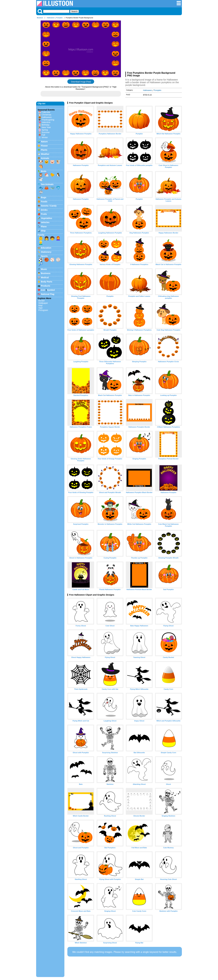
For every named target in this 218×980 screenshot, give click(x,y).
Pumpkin (59, 18)
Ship (43, 231)
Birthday (46, 125)
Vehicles (45, 222)
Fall (43, 135)
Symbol (51, 290)
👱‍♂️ (41, 243)
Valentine (46, 122)
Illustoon (40, 18)
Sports (44, 256)
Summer (46, 132)
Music (44, 269)
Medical (45, 277)
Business (46, 273)
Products (46, 286)
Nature (44, 142)
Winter (45, 137)
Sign (41, 308)
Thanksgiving (48, 120)
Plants (44, 150)
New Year (46, 127)
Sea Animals (47, 184)
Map (40, 305)
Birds (44, 171)
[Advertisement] (154, 46)
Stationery (46, 252)
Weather (45, 154)
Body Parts (47, 282)
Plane (44, 227)
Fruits (44, 214)
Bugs (44, 197)
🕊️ (41, 179)
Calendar (46, 112)
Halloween (51, 18)
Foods (44, 202)
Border (42, 301)
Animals (45, 158)
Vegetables (46, 218)
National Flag (48, 294)
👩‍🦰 (58, 238)
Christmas (46, 115)
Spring (45, 130)
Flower (44, 146)
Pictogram (43, 310)
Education (46, 248)
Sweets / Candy (49, 206)
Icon (43, 290)
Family (41, 235)
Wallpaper (43, 303)
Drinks (44, 210)
